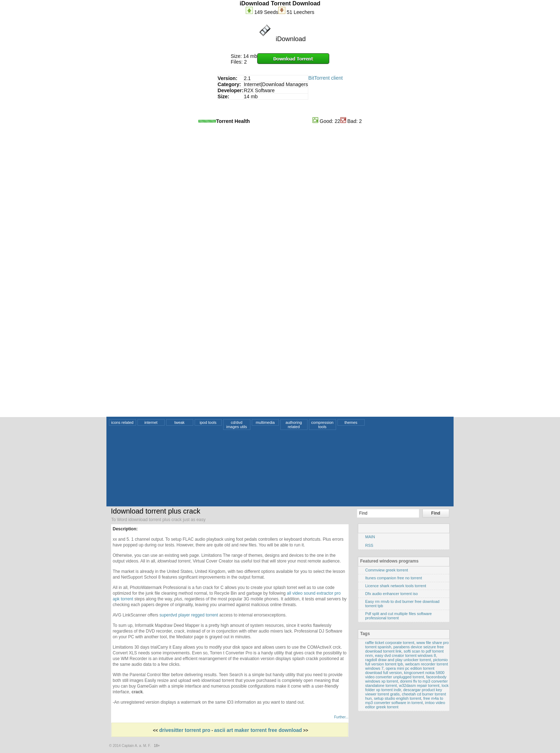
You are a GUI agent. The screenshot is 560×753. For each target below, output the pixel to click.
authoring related (294, 425)
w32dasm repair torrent (419, 685)
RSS (369, 545)
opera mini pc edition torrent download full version (400, 670)
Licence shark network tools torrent (396, 586)
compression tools (322, 425)
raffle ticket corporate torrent (390, 643)
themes (351, 422)
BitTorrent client (325, 78)
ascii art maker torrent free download (258, 730)
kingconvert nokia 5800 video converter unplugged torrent (405, 675)
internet (151, 422)
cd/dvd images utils (236, 425)
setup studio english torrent (397, 698)
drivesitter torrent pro (185, 730)
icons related (122, 422)
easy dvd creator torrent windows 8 (406, 655)
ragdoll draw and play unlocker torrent (398, 660)
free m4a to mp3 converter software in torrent (404, 700)
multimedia (265, 422)
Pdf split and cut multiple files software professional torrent (399, 616)
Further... (341, 717)
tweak (179, 422)
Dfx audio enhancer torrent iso (392, 594)
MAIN (370, 537)
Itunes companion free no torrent (394, 578)
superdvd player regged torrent (189, 615)
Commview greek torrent (387, 570)
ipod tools (208, 422)
